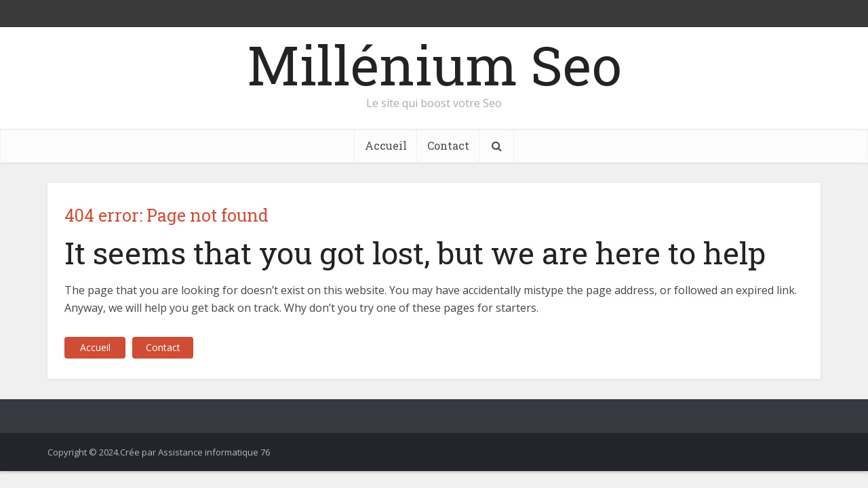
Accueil (386, 145)
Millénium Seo (434, 64)
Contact (448, 145)
